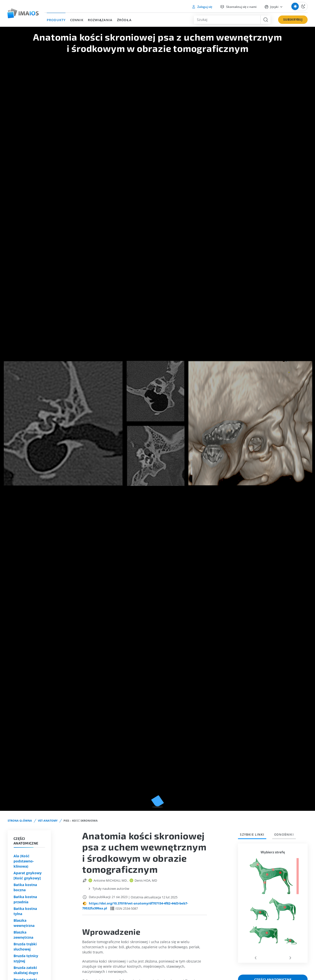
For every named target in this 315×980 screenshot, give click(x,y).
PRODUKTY (56, 20)
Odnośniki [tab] (284, 835)
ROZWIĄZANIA (100, 20)
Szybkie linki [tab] (252, 835)
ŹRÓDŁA (124, 20)
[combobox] (227, 20)
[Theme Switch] (299, 7)
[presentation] (255, 957)
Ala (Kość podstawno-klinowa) (24, 861)
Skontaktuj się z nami (238, 7)
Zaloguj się (202, 7)
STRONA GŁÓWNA (20, 821)
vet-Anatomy (48, 821)
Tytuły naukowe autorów (111, 889)
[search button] (265, 20)
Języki (272, 7)
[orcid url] (91, 880)
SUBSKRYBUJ (293, 20)
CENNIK (77, 20)
